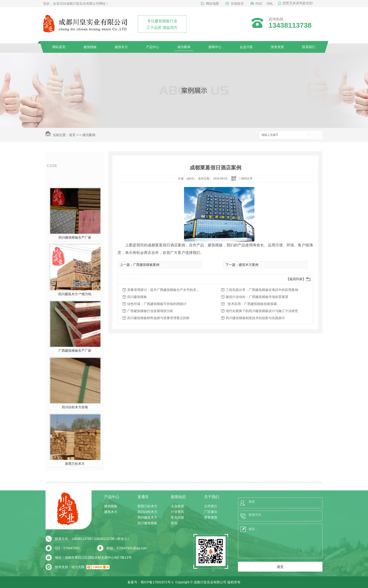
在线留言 (237, 4)
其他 (174, 523)
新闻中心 (215, 47)
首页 (72, 135)
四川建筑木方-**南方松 (75, 294)
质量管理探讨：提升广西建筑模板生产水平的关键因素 (165, 290)
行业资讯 (177, 512)
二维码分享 (245, 179)
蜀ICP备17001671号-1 (157, 582)
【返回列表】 (296, 279)
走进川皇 (246, 47)
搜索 (314, 135)
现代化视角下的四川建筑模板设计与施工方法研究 (262, 311)
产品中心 (153, 47)
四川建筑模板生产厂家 (75, 237)
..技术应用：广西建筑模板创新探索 (251, 304)
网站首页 (59, 47)
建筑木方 (121, 47)
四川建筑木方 (147, 517)
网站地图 (212, 4)
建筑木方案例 (249, 265)
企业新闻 (177, 506)
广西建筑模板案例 (146, 265)
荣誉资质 (277, 47)
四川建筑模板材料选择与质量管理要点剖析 (158, 318)
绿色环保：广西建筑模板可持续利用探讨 (157, 304)
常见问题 (177, 517)
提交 (280, 567)
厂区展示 (211, 512)
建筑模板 (90, 47)
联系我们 (309, 47)
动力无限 (78, 567)
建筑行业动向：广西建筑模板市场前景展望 (257, 297)
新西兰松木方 (75, 464)
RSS (259, 4)
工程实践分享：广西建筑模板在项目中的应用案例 (262, 290)
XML (270, 4)
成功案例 (184, 47)
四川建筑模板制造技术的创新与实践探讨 (255, 318)
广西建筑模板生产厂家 (75, 351)
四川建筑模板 (137, 297)
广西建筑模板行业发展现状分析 (150, 311)
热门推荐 (61, 177)
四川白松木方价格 (75, 407)
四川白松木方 (147, 512)
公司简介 (211, 506)
